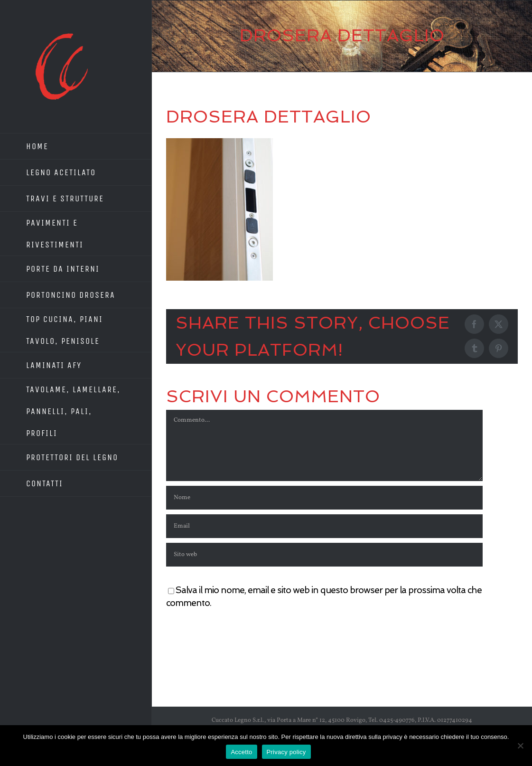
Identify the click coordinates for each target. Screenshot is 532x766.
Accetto (241, 752)
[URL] (324, 555)
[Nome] (324, 498)
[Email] (324, 526)
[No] (520, 746)
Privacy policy (286, 752)
